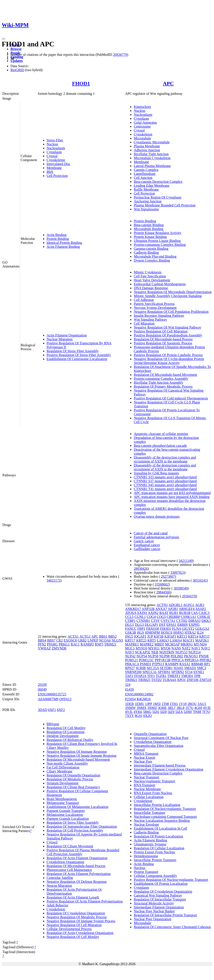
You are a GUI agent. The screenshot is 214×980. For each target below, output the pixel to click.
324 (128, 685)
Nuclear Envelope (146, 824)
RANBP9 (172, 664)
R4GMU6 (144, 699)
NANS (176, 648)
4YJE (207, 708)
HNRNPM (152, 633)
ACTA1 (73, 636)
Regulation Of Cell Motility (66, 728)
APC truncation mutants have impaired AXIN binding (172, 497)
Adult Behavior (57, 905)
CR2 (59, 640)
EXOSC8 (70, 640)
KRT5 (152, 640)
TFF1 (151, 676)
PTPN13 (158, 664)
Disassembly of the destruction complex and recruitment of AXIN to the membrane (165, 459)
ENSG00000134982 (139, 694)
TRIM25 (144, 680)
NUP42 (130, 656)
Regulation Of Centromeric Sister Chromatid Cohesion (172, 927)
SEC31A (153, 668)
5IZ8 (163, 712)
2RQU (192, 704)
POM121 (131, 660)
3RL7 (172, 708)
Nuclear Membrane (147, 789)
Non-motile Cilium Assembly (67, 763)
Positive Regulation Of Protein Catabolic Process (168, 355)
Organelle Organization (150, 734)
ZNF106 (193, 680)
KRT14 (193, 636)
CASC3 (204, 613)
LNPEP (93, 640)
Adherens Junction (147, 150)
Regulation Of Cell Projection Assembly (75, 830)
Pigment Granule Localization (68, 819)
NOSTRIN (167, 652)
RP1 (207, 664)
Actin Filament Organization (67, 335)
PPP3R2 (205, 660)
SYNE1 (199, 672)
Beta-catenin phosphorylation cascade (160, 446)
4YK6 (138, 712)
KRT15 (204, 636)
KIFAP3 (170, 636)
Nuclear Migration (60, 339)
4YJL (129, 712)
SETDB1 (166, 668)
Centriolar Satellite (60, 878)
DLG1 (129, 625)
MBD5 (159, 644)
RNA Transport (144, 785)
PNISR (204, 656)
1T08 (165, 704)
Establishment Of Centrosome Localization (77, 359)
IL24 (200, 633)
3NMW (130, 708)
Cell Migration (144, 323)
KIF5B (159, 636)
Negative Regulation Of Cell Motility (73, 937)
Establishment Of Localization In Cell (160, 828)
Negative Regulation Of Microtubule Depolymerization (173, 292)
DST (162, 625)
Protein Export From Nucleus (154, 852)
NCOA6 (105, 640)
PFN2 (42, 644)
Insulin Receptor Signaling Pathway (159, 316)
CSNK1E (204, 617)
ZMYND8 (59, 648)
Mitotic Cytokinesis (148, 272)
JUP (150, 636)
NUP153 (181, 652)
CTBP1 (130, 621)
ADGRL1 (176, 605)
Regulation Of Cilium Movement (70, 846)
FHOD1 (81, 83)
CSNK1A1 (188, 617)
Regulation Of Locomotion (66, 732)
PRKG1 (64, 644)
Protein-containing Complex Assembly (161, 379)
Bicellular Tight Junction (151, 154)
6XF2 (61, 710)
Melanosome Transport (63, 803)
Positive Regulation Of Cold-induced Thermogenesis (171, 398)
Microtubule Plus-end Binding (155, 256)
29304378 (189, 596)
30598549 (181, 588)
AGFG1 (189, 605)
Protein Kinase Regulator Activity (157, 233)
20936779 (120, 55)
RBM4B (197, 664)
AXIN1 (142, 613)
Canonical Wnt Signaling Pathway (158, 895)
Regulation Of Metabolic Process (70, 779)
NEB (155, 652)
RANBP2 (87, 644)
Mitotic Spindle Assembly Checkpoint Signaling (168, 296)
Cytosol (52, 156)
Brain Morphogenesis (62, 799)
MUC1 (130, 648)
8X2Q (147, 716)
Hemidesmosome (146, 856)
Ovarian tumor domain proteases (157, 516)
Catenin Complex (146, 170)
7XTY (129, 716)
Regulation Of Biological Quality (70, 740)
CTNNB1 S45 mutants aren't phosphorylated (165, 485)
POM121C (146, 660)
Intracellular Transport (149, 813)
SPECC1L (150, 672)
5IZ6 (156, 712)
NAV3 (129, 652)
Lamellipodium (145, 174)
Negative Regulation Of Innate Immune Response (82, 756)
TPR (197, 676)
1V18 (183, 704)
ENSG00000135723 (52, 694)
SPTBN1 (164, 672)
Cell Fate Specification (150, 276)
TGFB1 (161, 676)
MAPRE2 (147, 644)
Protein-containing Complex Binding (160, 245)
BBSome (53, 724)
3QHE (162, 708)
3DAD (43, 710)
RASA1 (185, 664)
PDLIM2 (177, 656)
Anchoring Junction (148, 201)
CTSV (155, 621)
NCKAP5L (143, 652)
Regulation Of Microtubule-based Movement (165, 375)
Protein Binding (58, 239)
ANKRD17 (133, 609)
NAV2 (206, 648)
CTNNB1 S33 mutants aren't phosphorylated (165, 477)
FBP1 (141, 629)
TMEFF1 (174, 676)
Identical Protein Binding (64, 243)
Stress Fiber (55, 140)
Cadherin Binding (146, 252)
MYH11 (154, 648)
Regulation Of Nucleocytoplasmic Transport (165, 809)
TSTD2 (156, 680)
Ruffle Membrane (146, 189)
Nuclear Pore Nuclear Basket (154, 911)
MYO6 (166, 648)
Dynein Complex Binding (152, 260)
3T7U (189, 708)
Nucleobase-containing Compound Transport (165, 817)
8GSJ (139, 716)
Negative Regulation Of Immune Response (77, 752)
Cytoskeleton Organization (65, 862)
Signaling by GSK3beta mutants (156, 473)
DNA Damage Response (151, 288)
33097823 (177, 573)
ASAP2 (201, 609)
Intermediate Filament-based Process (160, 765)
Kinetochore (142, 107)
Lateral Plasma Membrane (152, 166)
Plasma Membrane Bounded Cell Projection (165, 205)
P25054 (130, 699)
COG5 (161, 617)
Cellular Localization (149, 797)
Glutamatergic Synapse (150, 844)
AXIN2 (153, 613)
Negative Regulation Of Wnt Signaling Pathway (168, 327)
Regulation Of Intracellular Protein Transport (165, 915)
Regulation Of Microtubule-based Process (163, 339)
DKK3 (206, 621)
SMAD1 (190, 668)
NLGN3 (117, 640)
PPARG (52, 644)
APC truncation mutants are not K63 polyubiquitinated (172, 493)
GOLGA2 (202, 629)
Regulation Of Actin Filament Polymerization (79, 874)
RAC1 (75, 644)
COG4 (151, 617)
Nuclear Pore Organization (152, 919)
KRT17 (130, 640)
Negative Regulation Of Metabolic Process (77, 917)
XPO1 (181, 680)
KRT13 (182, 636)
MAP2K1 (202, 640)
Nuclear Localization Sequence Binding (162, 821)
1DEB (129, 704)
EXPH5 (194, 625)
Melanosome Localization (65, 815)
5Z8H (188, 712)
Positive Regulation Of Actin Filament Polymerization (85, 901)
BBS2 (112, 636)
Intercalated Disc (59, 164)
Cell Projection (57, 176)
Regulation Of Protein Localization (158, 836)
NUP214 (195, 652)
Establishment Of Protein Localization (161, 884)
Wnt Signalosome (146, 209)
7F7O (206, 712)
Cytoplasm (54, 152)
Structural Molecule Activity (154, 903)
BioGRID (17, 70)
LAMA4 (176, 640)
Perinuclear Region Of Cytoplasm (157, 197)
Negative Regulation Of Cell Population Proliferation (171, 312)
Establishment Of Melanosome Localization (77, 807)
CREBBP (173, 617)
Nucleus (52, 144)
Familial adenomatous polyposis (156, 537)
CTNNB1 (143, 621)
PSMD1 (146, 664)
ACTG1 (85, 636)
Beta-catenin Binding (149, 225)
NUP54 (142, 656)
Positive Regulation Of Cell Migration (160, 331)
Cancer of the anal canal (151, 533)
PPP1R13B (163, 660)
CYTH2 (182, 621)
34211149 (186, 561)
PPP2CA (178, 660)
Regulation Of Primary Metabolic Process (163, 386)
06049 (42, 689)
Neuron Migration (59, 886)
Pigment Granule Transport (66, 811)
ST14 (189, 672)
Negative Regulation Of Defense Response (77, 882)
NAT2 (186, 648)
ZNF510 (205, 680)
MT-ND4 (200, 644)
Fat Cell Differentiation (63, 767)
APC (168, 83)
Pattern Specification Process (154, 304)
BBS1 (103, 636)
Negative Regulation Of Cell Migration (74, 925)
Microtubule (142, 138)
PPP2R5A (192, 660)
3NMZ (152, 708)
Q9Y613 (65, 699)
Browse (16, 49)
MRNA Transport (146, 754)
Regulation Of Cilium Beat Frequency (73, 787)
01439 (129, 689)
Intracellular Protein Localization (157, 805)
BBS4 (42, 640)
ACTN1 (162, 605)
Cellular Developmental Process (69, 929)
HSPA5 (178, 633)
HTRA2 (190, 633)
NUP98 (165, 656)
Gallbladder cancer (147, 549)
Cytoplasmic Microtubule (152, 142)
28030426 (141, 569)
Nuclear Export (144, 757)
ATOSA (130, 613)
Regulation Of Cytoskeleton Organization (76, 913)
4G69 (198, 708)
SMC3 (202, 668)
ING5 (129, 636)
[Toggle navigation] (4, 39)
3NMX (141, 708)
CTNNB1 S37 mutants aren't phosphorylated (165, 481)
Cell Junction (143, 178)
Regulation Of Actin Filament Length (73, 897)
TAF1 (129, 676)
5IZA (179, 712)
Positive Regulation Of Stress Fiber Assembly (79, 355)
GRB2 (82, 640)
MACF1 (189, 640)
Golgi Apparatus (145, 122)
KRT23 (141, 640)
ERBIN (182, 625)
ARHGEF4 (187, 609)
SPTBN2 (178, 672)
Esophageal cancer (147, 545)
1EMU (139, 704)
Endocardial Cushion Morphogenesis (160, 284)
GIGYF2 (188, 629)
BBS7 (51, 640)
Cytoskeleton (56, 160)
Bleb (50, 172)
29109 (42, 685)
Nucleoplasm (56, 148)
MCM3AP (172, 644)
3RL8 (180, 708)
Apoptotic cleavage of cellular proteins (161, 434)
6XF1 (52, 710)
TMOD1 (187, 676)
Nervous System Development (155, 308)
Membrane (54, 168)
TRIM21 (110, 644)
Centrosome (142, 126)
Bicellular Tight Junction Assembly (158, 383)
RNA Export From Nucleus (153, 793)
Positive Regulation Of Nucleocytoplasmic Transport (171, 880)
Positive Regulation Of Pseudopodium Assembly (168, 335)
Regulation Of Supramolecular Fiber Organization (82, 826)
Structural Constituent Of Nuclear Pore (161, 738)
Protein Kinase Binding (150, 237)
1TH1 (174, 704)
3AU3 (202, 704)
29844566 (163, 592)
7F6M (197, 712)
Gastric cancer (144, 541)
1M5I (157, 704)
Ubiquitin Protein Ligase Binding (157, 241)
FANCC (131, 629)
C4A (194, 613)
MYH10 (141, 648)
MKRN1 (187, 644)
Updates (17, 61)
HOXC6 (167, 633)
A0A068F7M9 (48, 699)
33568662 (162, 584)
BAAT (164, 613)
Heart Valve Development (152, 280)
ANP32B (148, 609)
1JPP (148, 704)
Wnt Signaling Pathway (150, 319)
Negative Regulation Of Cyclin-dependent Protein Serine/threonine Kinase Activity (169, 361)
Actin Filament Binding (63, 247)
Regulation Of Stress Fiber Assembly (73, 351)
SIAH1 (178, 668)
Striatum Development (62, 783)
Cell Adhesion (144, 300)
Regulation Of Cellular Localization (159, 848)
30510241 (200, 580)
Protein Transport (146, 872)
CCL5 (129, 617)
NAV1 (196, 648)
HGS (140, 633)
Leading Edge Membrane (152, 186)
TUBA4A (169, 680)
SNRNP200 (133, 672)
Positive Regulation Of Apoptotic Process (163, 343)
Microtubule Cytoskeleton (152, 158)
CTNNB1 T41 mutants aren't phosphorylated (165, 489)
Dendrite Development (63, 736)
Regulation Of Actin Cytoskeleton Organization (80, 933)
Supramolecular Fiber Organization (158, 746)
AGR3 (200, 605)
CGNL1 (140, 617)
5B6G (147, 712)
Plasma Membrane (147, 146)
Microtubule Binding (148, 229)
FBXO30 (153, 629)
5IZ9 (171, 712)
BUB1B (185, 613)
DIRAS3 (195, 621)
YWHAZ (44, 648)
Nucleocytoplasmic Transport (154, 781)
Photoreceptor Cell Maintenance (69, 870)
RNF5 (99, 644)
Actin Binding (57, 235)
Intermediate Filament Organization (159, 907)
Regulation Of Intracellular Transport (160, 899)
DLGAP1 (151, 625)
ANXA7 (161, 609)
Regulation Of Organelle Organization (73, 775)
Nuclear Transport (146, 777)
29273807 (168, 576)
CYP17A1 (168, 621)
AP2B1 (173, 609)
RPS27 (130, 668)
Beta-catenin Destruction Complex (158, 182)
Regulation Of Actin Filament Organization (77, 858)
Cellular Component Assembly (155, 876)
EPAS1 (172, 625)
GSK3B (131, 633)
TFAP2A (140, 676)
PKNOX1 (191, 656)
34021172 (53, 580)
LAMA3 (163, 640)
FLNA (176, 629)
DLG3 (139, 625)
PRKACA (132, 664)
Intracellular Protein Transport (155, 860)
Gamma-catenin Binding (151, 249)
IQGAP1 (140, 636)
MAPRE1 (132, 644)
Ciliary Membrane (60, 771)
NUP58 (153, 656)
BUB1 (174, 613)
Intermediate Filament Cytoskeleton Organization (168, 769)
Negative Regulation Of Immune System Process (81, 921)
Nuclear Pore (143, 761)
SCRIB (141, 668)
